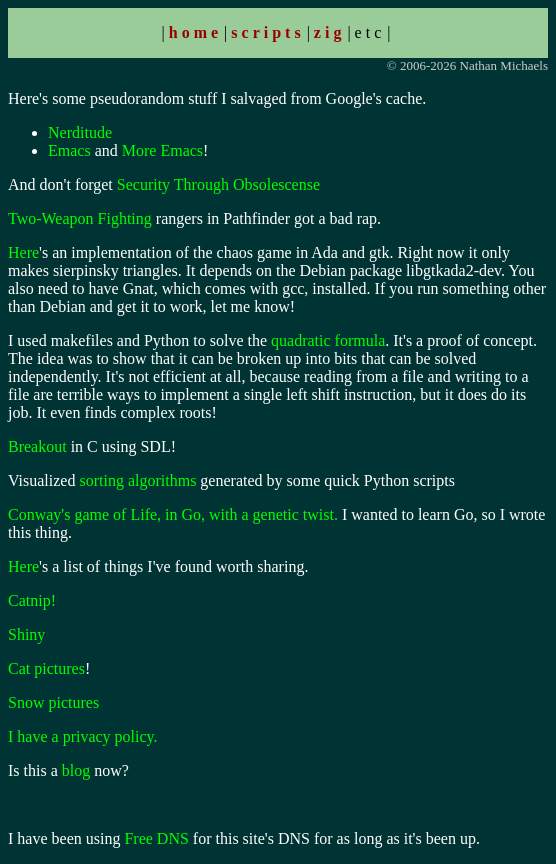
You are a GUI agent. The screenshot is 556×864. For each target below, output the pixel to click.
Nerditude (80, 132)
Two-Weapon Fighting (80, 218)
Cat (19, 668)
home (195, 32)
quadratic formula (328, 340)
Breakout (37, 446)
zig (330, 32)
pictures (59, 668)
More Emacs (162, 150)
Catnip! (32, 600)
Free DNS (156, 838)
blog (76, 770)
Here (23, 252)
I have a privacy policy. (83, 736)
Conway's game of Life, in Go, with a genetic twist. (173, 514)
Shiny (26, 634)
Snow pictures (53, 702)
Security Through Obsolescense (218, 184)
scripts (267, 32)
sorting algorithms (137, 480)
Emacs (69, 150)
